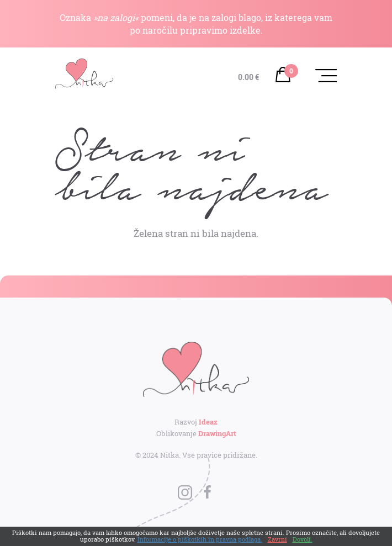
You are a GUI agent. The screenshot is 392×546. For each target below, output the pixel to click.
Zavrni (277, 539)
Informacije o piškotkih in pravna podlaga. (200, 539)
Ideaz (208, 422)
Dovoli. (303, 539)
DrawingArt (217, 433)
